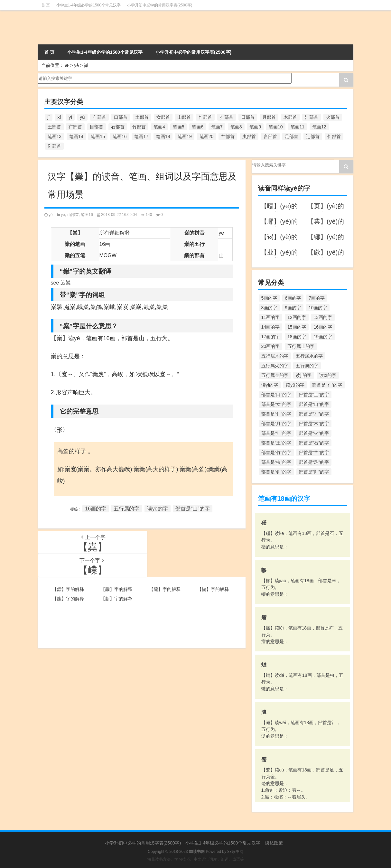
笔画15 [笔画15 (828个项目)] (98, 136)
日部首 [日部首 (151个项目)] (248, 117)
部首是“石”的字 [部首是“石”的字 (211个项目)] (314, 443)
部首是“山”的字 (193, 509)
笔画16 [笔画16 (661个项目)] (120, 136)
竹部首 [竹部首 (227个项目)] (139, 127)
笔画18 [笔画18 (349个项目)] (163, 136)
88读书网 (235, 852)
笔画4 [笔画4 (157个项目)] (159, 127)
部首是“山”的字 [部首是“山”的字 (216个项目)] (314, 404)
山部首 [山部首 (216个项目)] (184, 117)
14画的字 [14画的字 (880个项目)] (271, 327)
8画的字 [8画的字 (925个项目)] (269, 308)
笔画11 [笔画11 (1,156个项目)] (298, 127)
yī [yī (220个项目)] (70, 117)
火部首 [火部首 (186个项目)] (333, 117)
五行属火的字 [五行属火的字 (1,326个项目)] (275, 366)
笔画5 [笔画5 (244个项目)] (179, 127)
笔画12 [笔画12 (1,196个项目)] (319, 127)
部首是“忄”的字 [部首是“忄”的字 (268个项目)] (276, 414)
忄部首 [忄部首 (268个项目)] (205, 117)
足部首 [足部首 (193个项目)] (292, 136)
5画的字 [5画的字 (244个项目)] (269, 298)
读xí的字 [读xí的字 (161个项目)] (328, 375)
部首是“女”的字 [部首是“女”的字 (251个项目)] (276, 404)
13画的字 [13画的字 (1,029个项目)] (323, 317)
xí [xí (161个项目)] (59, 117)
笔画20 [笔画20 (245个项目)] (207, 136)
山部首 (73, 215)
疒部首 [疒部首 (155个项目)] (75, 127)
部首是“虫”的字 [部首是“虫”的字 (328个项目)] (276, 462)
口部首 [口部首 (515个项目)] (121, 117)
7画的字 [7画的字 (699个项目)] (317, 298)
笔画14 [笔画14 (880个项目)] (76, 136)
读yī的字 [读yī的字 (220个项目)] (270, 385)
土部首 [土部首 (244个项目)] (142, 117)
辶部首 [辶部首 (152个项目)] (313, 136)
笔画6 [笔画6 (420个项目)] (198, 127)
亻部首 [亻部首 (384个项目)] (99, 117)
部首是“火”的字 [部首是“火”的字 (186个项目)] (314, 433)
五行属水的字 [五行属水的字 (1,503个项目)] (309, 356)
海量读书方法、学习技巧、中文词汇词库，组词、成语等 (196, 859)
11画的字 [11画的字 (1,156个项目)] (271, 317)
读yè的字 (158, 509)
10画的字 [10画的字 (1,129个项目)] (318, 308)
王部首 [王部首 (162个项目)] (54, 127)
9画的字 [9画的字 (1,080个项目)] (293, 308)
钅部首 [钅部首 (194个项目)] (334, 136)
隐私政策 (274, 843)
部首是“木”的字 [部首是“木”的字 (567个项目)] (314, 424)
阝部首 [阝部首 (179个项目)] (54, 146)
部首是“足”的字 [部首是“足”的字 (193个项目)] (314, 462)
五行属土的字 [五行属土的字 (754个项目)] (301, 346)
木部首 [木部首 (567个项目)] (290, 117)
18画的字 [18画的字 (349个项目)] (297, 337)
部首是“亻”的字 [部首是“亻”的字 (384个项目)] (327, 385)
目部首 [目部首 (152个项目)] (97, 127)
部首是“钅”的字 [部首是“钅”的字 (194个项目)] (276, 472)
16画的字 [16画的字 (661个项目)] (323, 327)
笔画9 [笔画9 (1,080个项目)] (255, 127)
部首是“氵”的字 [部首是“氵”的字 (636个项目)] (276, 433)
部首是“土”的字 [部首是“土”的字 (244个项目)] (314, 395)
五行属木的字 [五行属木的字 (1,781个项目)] (275, 356)
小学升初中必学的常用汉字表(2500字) (160, 5)
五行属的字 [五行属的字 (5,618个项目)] (307, 366)
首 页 (46, 5)
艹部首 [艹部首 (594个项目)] (228, 136)
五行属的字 (126, 509)
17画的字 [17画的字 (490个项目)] (271, 337)
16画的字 (96, 509)
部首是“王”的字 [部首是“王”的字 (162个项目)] (276, 443)
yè (76, 65)
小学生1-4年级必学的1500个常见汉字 (88, 5)
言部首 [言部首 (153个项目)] (270, 136)
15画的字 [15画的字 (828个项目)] (297, 327)
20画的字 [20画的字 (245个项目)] (271, 346)
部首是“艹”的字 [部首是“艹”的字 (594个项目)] (314, 453)
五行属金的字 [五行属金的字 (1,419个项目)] (275, 375)
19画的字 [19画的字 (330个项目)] (323, 337)
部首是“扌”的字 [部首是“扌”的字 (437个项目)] (314, 414)
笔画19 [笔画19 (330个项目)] (185, 136)
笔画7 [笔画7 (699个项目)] (217, 127)
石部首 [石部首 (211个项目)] (118, 127)
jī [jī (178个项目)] (49, 117)
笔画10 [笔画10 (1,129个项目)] (276, 127)
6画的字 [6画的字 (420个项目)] (293, 298)
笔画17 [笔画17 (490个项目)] (141, 136)
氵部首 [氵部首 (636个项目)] (312, 117)
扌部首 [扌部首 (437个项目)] (227, 117)
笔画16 (87, 215)
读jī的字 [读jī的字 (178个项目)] (304, 375)
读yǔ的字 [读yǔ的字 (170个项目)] (295, 385)
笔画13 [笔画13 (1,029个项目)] (55, 136)
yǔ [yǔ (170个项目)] (82, 117)
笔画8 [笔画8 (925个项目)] (236, 127)
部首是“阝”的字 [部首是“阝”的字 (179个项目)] (314, 472)
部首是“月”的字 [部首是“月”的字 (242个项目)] (276, 424)
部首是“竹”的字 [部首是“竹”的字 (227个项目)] (276, 453)
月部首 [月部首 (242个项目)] (269, 117)
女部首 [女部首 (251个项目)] (163, 117)
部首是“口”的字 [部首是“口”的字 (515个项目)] (276, 395)
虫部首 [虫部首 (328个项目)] (249, 136)
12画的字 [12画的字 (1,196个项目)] (297, 317)
